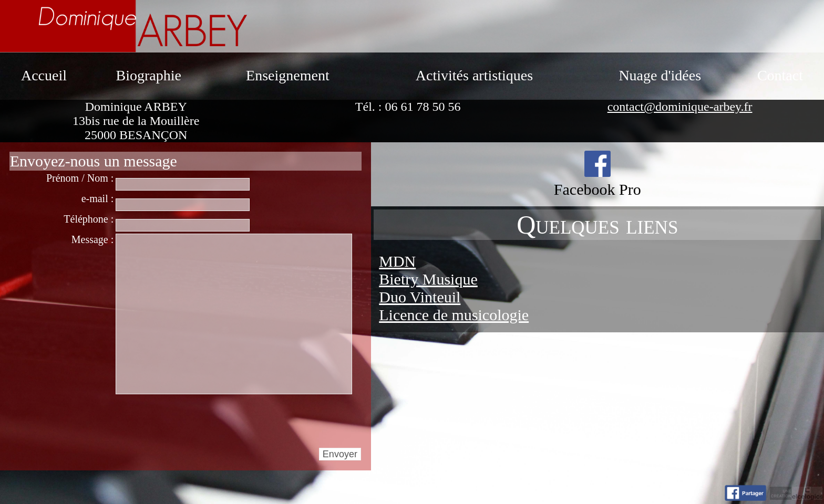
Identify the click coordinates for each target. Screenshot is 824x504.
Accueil (44, 75)
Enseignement (288, 75)
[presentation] (195, 421)
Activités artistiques (474, 75)
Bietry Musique (428, 279)
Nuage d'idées (660, 75)
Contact (780, 75)
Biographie (148, 75)
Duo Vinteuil (420, 297)
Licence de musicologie (454, 315)
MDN (397, 261)
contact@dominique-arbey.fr (680, 107)
